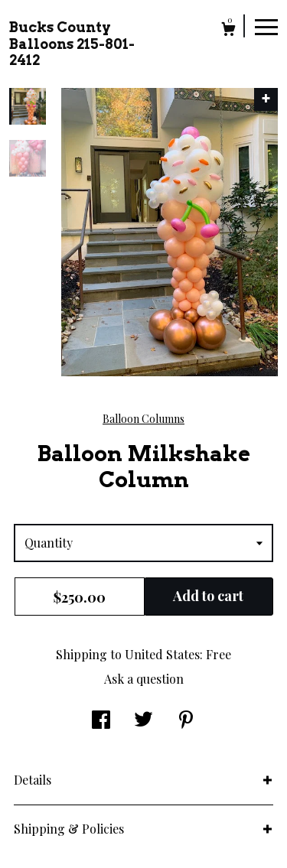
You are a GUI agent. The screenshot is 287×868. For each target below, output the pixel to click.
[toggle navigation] (266, 26)
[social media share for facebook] (101, 721)
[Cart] (228, 31)
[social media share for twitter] (143, 721)
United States (162, 654)
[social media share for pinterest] (186, 721)
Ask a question (144, 679)
